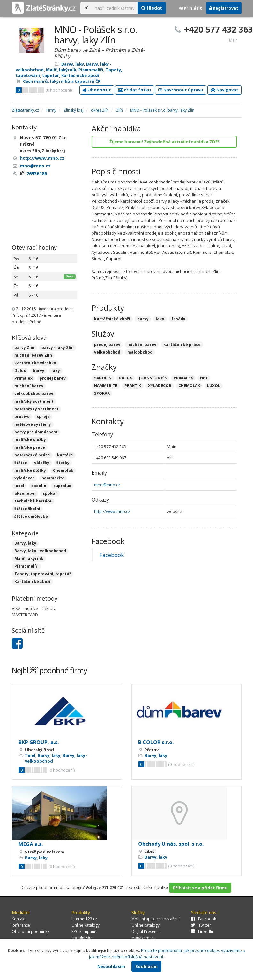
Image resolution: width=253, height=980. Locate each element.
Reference (21, 925)
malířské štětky (30, 470)
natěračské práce (32, 455)
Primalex (23, 378)
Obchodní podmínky (30, 932)
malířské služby (30, 440)
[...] (115, 8)
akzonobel (25, 493)
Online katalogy (86, 925)
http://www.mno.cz (112, 511)
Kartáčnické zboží (80, 75)
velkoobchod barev (34, 394)
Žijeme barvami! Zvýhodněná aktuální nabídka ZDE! (164, 142)
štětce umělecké (31, 516)
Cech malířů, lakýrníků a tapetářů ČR (62, 81)
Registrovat (224, 8)
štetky (63, 463)
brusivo (22, 417)
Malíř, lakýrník (61, 70)
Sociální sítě (82, 938)
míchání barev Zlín (33, 355)
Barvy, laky (73, 64)
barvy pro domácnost (36, 432)
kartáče (65, 455)
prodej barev (53, 378)
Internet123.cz (84, 919)
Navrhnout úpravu (181, 90)
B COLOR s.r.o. (156, 742)
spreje (43, 417)
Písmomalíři (91, 70)
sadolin (39, 486)
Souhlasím (146, 966)
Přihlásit (191, 8)
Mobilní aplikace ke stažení (156, 919)
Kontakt (19, 919)
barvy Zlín (24, 348)
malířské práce (30, 447)
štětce (21, 463)
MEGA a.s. (31, 844)
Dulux (20, 371)
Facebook (112, 555)
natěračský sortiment (37, 409)
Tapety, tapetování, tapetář (43, 574)
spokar (50, 493)
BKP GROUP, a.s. (39, 742)
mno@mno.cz (107, 485)
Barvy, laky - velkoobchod (40, 551)
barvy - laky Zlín (58, 348)
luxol (19, 486)
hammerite (53, 478)
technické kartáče (33, 501)
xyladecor (24, 478)
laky (56, 371)
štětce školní (27, 509)
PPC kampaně (84, 932)
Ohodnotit (97, 90)
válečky (42, 463)
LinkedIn (202, 932)
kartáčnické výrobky (35, 363)
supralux (62, 486)
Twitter (201, 925)
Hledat (152, 8)
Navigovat (224, 90)
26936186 (37, 173)
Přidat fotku (135, 90)
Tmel (30, 755)
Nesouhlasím (111, 966)
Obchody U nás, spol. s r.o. (171, 844)
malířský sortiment (34, 401)
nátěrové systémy (33, 424)
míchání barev (29, 386)
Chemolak (63, 470)
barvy (39, 371)
